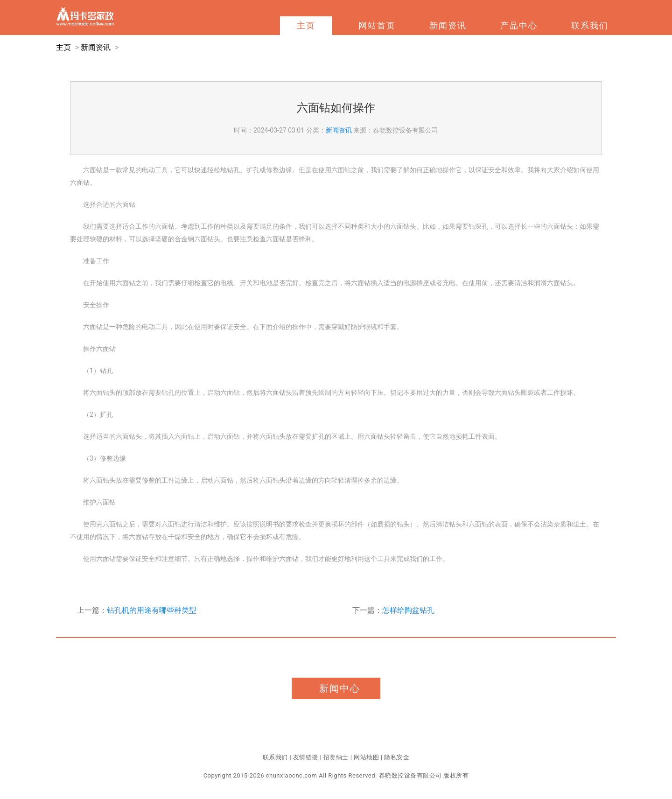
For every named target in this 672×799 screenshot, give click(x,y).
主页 (306, 25)
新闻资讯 (448, 25)
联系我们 (590, 25)
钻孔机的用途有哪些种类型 (152, 610)
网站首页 (377, 25)
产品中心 (519, 25)
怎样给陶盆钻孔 (408, 610)
